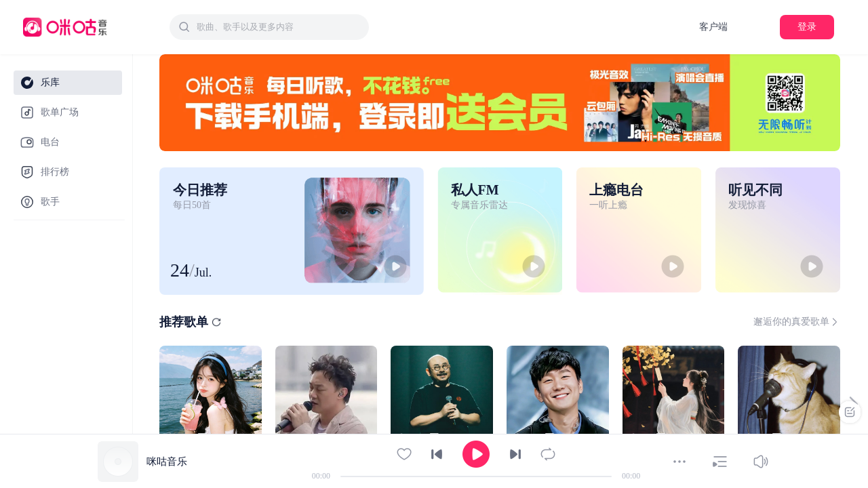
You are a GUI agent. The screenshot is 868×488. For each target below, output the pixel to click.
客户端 (713, 27)
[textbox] (279, 27)
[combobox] (269, 27)
